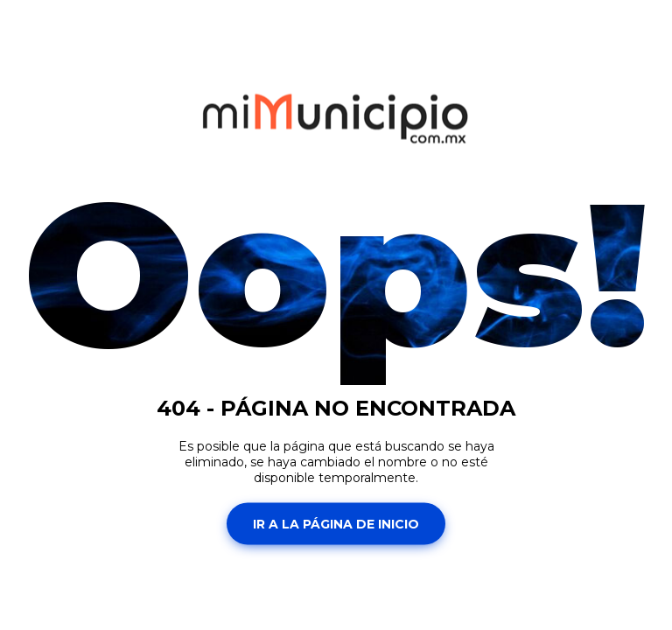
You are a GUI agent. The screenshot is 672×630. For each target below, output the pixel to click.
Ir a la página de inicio (336, 523)
